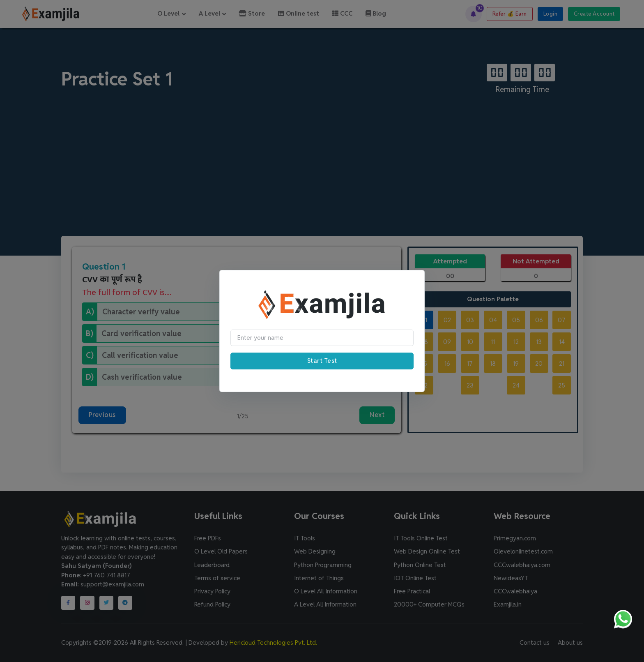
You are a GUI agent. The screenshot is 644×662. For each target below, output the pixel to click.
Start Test (322, 361)
